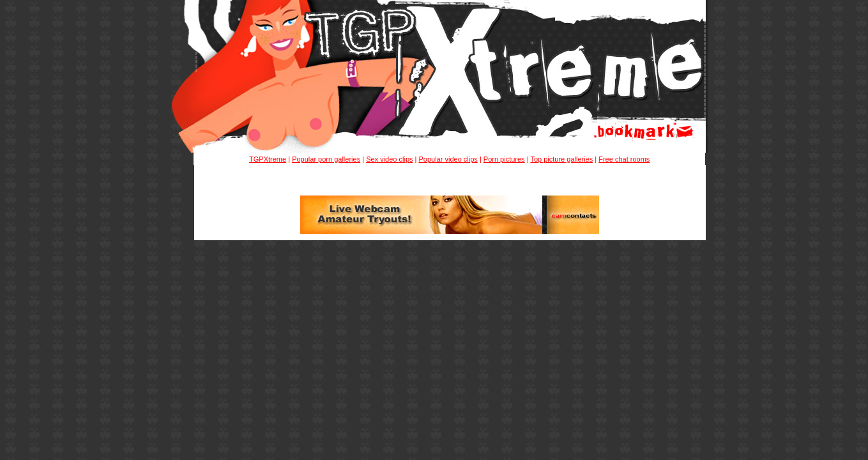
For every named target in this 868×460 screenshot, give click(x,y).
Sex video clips (389, 159)
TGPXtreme (268, 159)
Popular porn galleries (326, 159)
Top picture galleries (561, 159)
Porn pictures (504, 159)
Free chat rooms (624, 159)
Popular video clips (448, 159)
